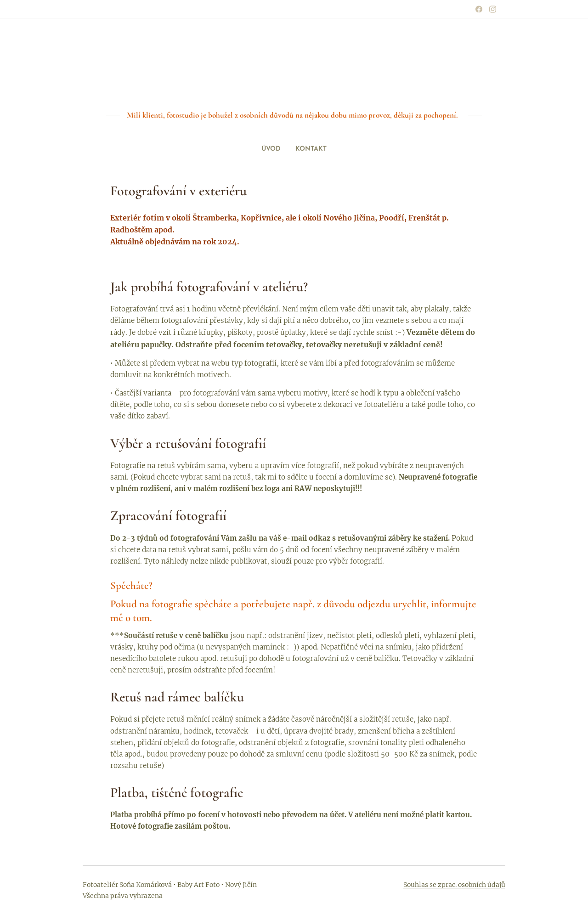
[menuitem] (290, 149)
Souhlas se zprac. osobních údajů (454, 885)
